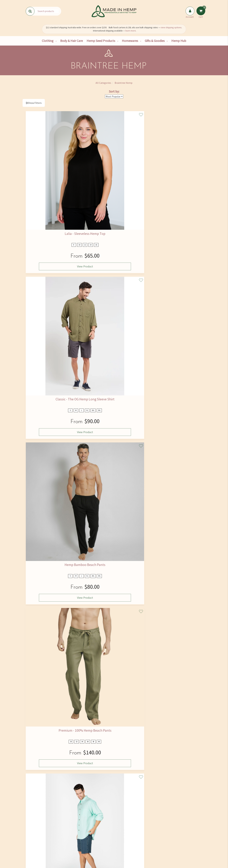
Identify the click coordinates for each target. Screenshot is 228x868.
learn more (131, 31)
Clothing (48, 41)
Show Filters (35, 103)
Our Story (37, 826)
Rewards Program (37, 853)
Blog (98, 853)
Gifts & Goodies (155, 41)
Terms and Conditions (128, 853)
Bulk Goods (67, 846)
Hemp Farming (67, 853)
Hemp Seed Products (101, 41)
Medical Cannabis (98, 846)
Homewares (130, 41)
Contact (37, 839)
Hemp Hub (179, 41)
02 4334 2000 (177, 831)
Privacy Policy (150, 791)
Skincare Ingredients (98, 839)
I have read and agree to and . (142, 789)
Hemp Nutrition (98, 832)
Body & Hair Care (71, 41)
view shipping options (171, 27)
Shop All (67, 826)
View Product (46, 187)
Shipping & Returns (37, 846)
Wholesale (67, 839)
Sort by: (114, 91)
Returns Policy (128, 846)
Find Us (37, 832)
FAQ (128, 826)
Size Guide (128, 832)
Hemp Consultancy (67, 832)
